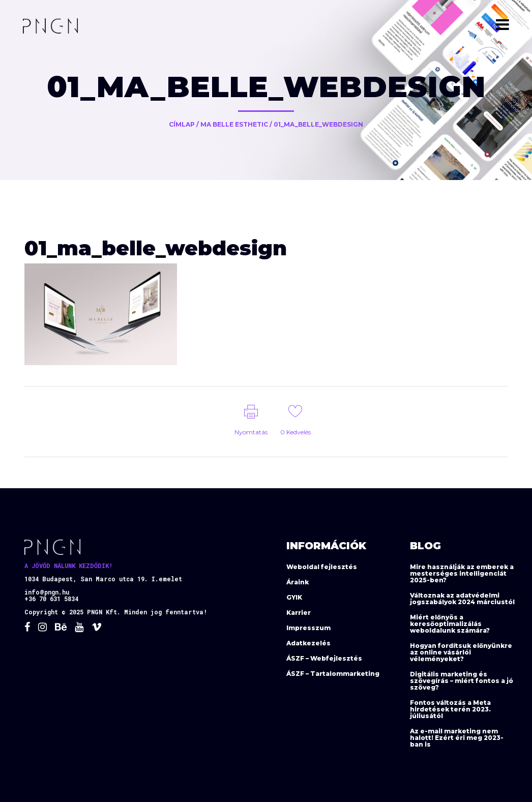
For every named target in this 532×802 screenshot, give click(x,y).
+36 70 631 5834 (51, 599)
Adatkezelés (308, 643)
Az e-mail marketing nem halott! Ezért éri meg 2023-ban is (457, 738)
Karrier (299, 613)
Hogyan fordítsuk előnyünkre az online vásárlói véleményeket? (461, 652)
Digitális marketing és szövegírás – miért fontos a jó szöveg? (462, 681)
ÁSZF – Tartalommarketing (333, 674)
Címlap (182, 124)
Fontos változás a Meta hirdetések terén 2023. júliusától (450, 709)
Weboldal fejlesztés (322, 567)
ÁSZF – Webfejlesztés (324, 658)
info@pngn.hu (47, 592)
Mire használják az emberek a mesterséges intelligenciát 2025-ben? (462, 573)
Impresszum (308, 628)
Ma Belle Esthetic (234, 124)
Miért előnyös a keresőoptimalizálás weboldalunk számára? (450, 624)
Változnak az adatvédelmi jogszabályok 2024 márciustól (462, 599)
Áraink (298, 582)
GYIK (294, 597)
